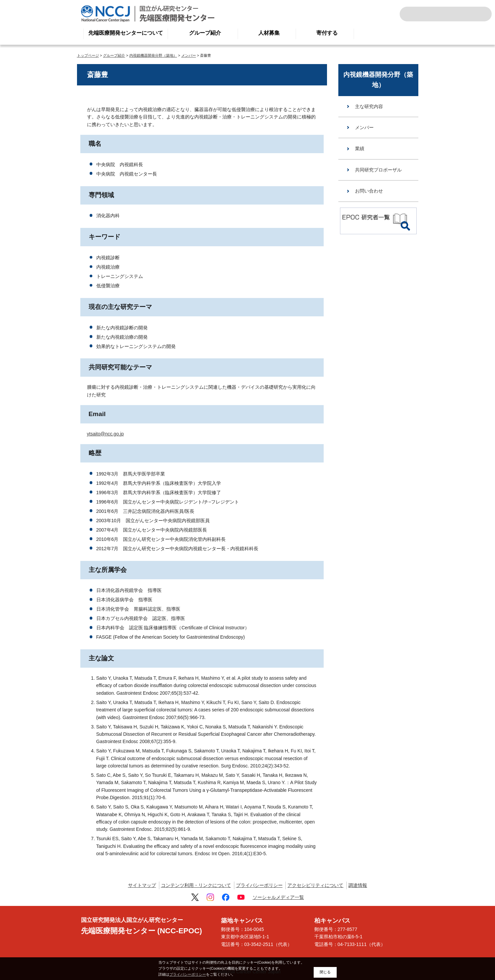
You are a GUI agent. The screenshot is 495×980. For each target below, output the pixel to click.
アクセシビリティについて (315, 885)
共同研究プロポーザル (378, 170)
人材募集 (269, 33)
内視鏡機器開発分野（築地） (153, 55)
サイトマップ (142, 885)
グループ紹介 (205, 33)
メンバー (189, 55)
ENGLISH (463, 14)
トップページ (88, 55)
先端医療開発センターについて (126, 33)
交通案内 (478, 14)
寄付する (327, 33)
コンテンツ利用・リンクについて (196, 885)
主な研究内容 (369, 106)
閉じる (325, 972)
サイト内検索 (414, 14)
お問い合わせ (369, 191)
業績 (360, 148)
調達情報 (358, 885)
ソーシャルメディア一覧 (278, 897)
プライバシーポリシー (259, 885)
